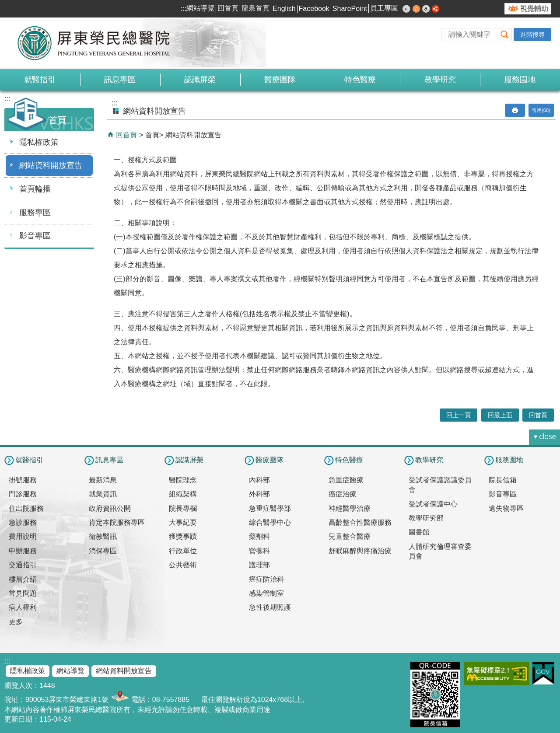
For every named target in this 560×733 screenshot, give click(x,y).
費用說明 (23, 536)
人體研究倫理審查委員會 (440, 551)
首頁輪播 (35, 189)
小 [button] (406, 9)
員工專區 (384, 8)
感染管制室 (266, 593)
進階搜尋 (532, 35)
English (284, 9)
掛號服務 (23, 480)
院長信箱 (503, 480)
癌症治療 (343, 494)
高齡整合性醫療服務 (360, 522)
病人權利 (23, 607)
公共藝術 (183, 565)
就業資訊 (103, 494)
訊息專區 (120, 80)
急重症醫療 (346, 480)
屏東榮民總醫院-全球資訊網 (98, 43)
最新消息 (103, 480)
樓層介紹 (23, 579)
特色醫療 (360, 80)
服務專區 (35, 213)
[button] (505, 34)
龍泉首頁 (255, 8)
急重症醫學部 (270, 508)
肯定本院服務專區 (117, 522)
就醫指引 (40, 80)
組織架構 (183, 494)
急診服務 (23, 522)
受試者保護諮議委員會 (440, 485)
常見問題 (23, 593)
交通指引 (23, 565)
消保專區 (103, 551)
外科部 (259, 494)
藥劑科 (259, 536)
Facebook (314, 9)
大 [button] (426, 9)
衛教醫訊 (103, 536)
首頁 (152, 135)
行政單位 (183, 551)
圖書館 (419, 532)
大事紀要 (183, 522)
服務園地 (520, 80)
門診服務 (23, 494)
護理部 (259, 565)
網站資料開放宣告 (51, 165)
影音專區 (35, 236)
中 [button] (416, 9)
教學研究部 (426, 518)
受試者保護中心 (433, 504)
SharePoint (350, 9)
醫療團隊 (280, 80)
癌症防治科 (266, 579)
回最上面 (500, 415)
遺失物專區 (506, 508)
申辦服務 (23, 551)
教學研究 (440, 80)
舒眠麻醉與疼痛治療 (360, 551)
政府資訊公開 (110, 508)
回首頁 (228, 8)
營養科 (259, 551)
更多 (16, 622)
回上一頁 (458, 415)
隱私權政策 (39, 142)
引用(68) (541, 110)
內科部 (259, 480)
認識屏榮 (200, 80)
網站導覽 (200, 8)
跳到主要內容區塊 (5, 5)
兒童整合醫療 (350, 536)
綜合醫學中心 (270, 522)
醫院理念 (183, 480)
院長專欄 (183, 508)
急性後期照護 (270, 607)
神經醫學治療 (350, 508)
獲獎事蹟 (183, 536)
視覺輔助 (534, 9)
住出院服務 (26, 508)
